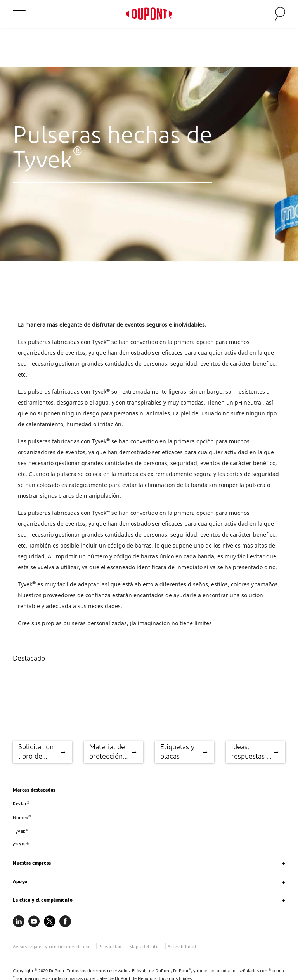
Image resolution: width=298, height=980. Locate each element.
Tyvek (21, 831)
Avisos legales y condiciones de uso (52, 946)
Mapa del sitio (145, 946)
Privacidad (110, 946)
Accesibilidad (182, 946)
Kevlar (21, 803)
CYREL (21, 845)
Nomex (22, 817)
